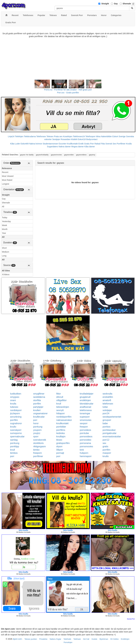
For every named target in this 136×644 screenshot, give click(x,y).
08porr (60, 450)
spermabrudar (17, 437)
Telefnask (77, 639)
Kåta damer (90, 147)
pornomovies (86, 446)
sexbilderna (39, 397)
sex (104, 443)
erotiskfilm (108, 397)
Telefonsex (41, 136)
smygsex (15, 397)
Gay (116, 4)
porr (35, 420)
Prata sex (58, 136)
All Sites (6, 271)
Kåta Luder (15, 144)
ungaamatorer (41, 413)
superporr (85, 417)
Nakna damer (65, 147)
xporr (36, 437)
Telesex (50, 136)
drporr (59, 446)
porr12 (106, 440)
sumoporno (16, 433)
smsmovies (86, 420)
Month (5, 229)
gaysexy (92, 155)
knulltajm (61, 437)
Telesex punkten (31, 639)
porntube (84, 433)
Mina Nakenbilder (104, 136)
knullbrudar (39, 417)
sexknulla (107, 394)
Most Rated (7, 180)
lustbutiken (16, 394)
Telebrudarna (30, 136)
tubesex (14, 407)
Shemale (127, 4)
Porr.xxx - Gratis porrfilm (68, 93)
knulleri (37, 410)
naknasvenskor (64, 420)
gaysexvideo (69, 155)
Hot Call (86, 639)
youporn (37, 430)
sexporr (84, 423)
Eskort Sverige (119, 136)
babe (105, 423)
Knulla (129, 144)
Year (4, 233)
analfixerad (85, 407)
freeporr (84, 427)
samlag (14, 440)
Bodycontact (92, 139)
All (3, 207)
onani (13, 400)
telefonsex (108, 404)
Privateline (43, 639)
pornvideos (85, 430)
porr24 (106, 413)
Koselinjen (68, 136)
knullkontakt (62, 423)
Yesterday (6, 221)
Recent (5, 172)
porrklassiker (109, 430)
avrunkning (16, 417)
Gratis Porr (89, 144)
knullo (13, 427)
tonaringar (85, 413)
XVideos (6, 274)
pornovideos (86, 437)
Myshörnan (104, 639)
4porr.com (17, 639)
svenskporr (16, 430)
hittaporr (61, 413)
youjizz (37, 433)
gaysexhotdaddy (42, 155)
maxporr (107, 453)
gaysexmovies (56, 155)
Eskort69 (25, 144)
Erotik (81, 144)
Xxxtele (94, 639)
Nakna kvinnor (36, 144)
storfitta (37, 400)
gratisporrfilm (63, 443)
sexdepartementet (112, 417)
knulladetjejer (87, 394)
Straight (105, 4)
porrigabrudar (110, 433)
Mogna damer (78, 147)
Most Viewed (8, 176)
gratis (105, 446)
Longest (5, 184)
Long (4, 256)
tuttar (105, 407)
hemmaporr (86, 456)
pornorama (85, 443)
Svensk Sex (111, 144)
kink (82, 450)
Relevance (7, 168)
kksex (59, 440)
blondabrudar (87, 404)
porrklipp (15, 446)
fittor (59, 394)
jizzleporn (15, 413)
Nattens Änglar (55, 639)
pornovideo (85, 440)
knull (59, 404)
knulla (13, 404)
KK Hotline (115, 639)
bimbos (14, 453)
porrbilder (61, 427)
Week (4, 225)
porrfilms (61, 430)
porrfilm (37, 404)
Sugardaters (53, 147)
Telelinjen (19, 136)
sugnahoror (16, 423)
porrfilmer (38, 456)
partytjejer (38, 407)
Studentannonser (50, 144)
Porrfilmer (121, 144)
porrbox (106, 427)
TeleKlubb (67, 639)
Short (4, 248)
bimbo (36, 450)
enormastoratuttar (112, 437)
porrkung (38, 427)
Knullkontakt (72, 144)
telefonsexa (86, 410)
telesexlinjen (63, 407)
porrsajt (60, 453)
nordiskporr (16, 410)
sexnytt (60, 410)
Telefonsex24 (79, 136)
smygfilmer (39, 394)
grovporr (107, 420)
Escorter (63, 144)
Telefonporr (90, 136)
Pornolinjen (68, 642)
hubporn (84, 453)
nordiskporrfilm (64, 417)
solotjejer (107, 410)
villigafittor (61, 400)
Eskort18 (82, 139)
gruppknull (85, 397)
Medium (5, 252)
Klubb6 (74, 139)
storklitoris (38, 443)
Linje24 (11, 136)
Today (5, 218)
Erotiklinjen (125, 639)
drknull (60, 397)
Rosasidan (66, 139)
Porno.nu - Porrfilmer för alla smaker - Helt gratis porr (68, 90)
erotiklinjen (85, 400)
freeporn (38, 453)
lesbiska (60, 433)
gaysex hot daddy (27, 155)
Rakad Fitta (100, 144)
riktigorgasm (40, 446)
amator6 (107, 400)
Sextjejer (56, 139)
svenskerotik (40, 440)
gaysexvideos (81, 155)
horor (36, 423)
